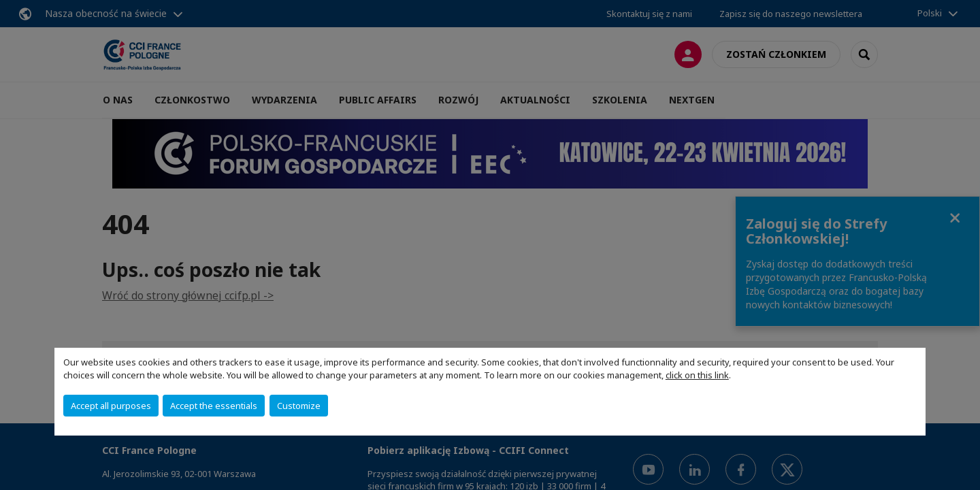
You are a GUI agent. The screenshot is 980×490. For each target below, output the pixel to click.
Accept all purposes (111, 406)
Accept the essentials (214, 406)
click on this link (697, 375)
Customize (299, 406)
